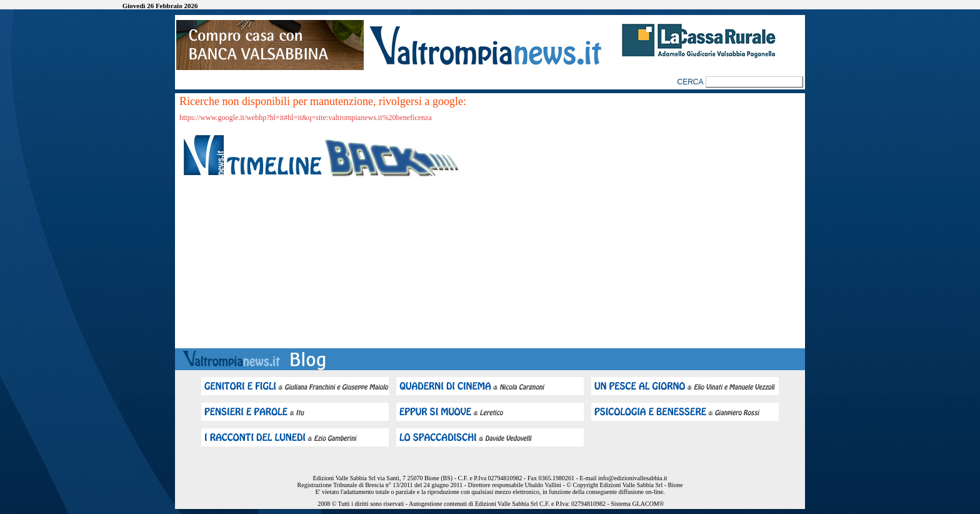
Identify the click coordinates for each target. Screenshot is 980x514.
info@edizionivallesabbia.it (633, 478)
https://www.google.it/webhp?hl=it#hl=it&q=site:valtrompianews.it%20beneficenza (306, 118)
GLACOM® (648, 504)
